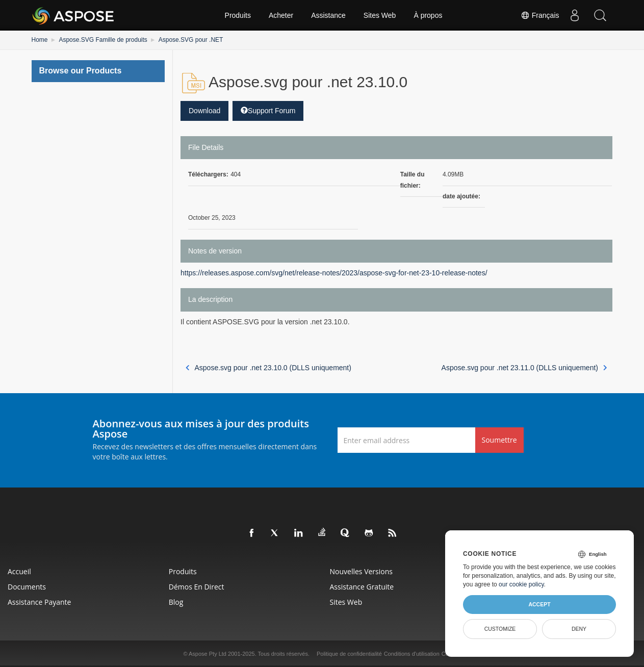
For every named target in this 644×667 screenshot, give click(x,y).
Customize (500, 629)
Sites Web (380, 15)
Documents (27, 587)
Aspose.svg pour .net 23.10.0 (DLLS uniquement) (268, 368)
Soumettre (499, 440)
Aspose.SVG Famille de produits (103, 40)
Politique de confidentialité (349, 654)
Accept (539, 604)
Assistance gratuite (362, 587)
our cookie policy (521, 584)
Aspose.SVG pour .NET (191, 40)
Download (204, 111)
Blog (176, 602)
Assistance (328, 15)
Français (540, 15)
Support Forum (268, 111)
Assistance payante (39, 602)
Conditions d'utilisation (412, 654)
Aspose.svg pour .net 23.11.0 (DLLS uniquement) (524, 368)
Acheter (281, 15)
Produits (238, 15)
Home (40, 40)
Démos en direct (197, 587)
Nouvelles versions (361, 571)
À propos (428, 15)
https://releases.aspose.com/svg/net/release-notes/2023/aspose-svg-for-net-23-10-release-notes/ (334, 273)
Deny (579, 629)
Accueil (19, 571)
